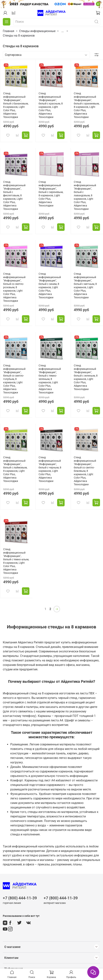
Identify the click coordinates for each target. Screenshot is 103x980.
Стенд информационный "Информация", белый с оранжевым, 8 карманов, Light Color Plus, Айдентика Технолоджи (87, 105)
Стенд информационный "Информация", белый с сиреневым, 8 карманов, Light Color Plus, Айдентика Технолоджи (51, 194)
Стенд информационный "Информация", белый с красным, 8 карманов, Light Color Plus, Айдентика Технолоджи (51, 105)
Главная (9, 31)
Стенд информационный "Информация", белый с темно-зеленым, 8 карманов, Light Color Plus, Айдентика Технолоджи (50, 379)
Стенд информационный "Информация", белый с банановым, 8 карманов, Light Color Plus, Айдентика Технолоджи (16, 105)
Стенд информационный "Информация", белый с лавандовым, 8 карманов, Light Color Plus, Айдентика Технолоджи (85, 195)
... (63, 31)
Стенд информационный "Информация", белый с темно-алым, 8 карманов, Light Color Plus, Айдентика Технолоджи (16, 561)
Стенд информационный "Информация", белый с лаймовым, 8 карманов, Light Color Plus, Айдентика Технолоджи (15, 469)
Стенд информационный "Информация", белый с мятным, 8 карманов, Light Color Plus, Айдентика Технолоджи (85, 286)
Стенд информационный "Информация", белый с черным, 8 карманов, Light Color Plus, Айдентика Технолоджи (50, 469)
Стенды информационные (37, 31)
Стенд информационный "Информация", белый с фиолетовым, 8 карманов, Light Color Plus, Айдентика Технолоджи (14, 195)
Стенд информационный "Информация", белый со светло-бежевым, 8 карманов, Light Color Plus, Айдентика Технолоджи (85, 471)
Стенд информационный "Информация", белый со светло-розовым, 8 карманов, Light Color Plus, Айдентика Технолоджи (14, 287)
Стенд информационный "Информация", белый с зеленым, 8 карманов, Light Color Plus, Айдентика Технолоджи (86, 377)
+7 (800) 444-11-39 (20, 898)
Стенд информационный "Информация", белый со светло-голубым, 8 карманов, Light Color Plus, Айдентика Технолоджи (14, 379)
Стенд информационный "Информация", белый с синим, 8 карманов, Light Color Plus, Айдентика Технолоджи (50, 286)
